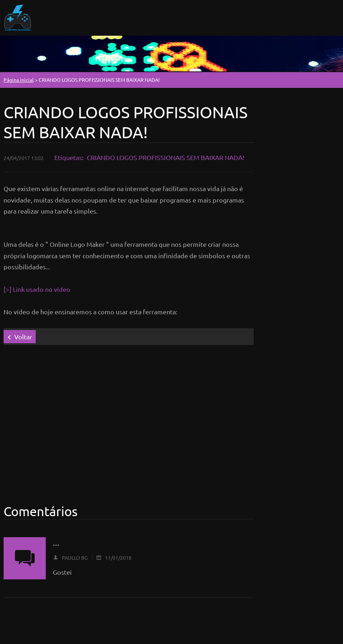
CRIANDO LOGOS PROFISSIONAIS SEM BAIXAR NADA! (166, 157)
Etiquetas (68, 157)
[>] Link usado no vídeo (37, 289)
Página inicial (19, 80)
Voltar (23, 337)
